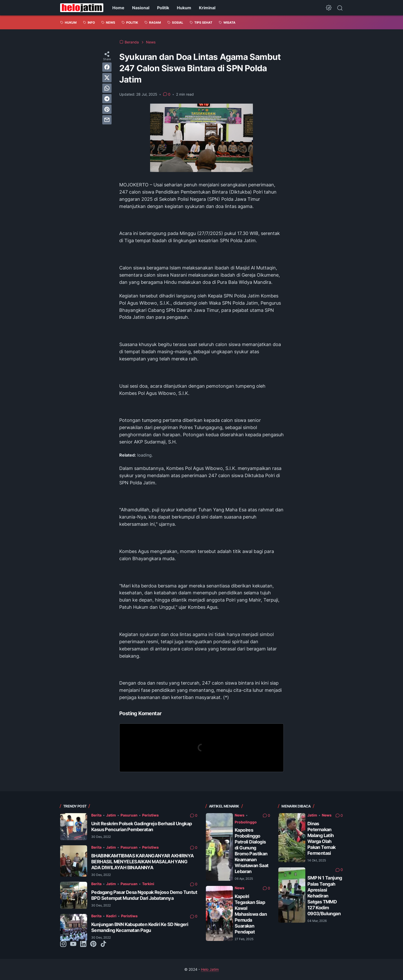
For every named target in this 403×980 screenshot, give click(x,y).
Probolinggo (246, 822)
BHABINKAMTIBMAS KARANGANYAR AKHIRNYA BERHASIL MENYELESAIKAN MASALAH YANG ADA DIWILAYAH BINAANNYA (142, 862)
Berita (96, 815)
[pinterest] (107, 109)
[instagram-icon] (63, 944)
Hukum (184, 8)
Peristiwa (150, 815)
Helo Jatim (210, 969)
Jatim (111, 815)
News (240, 815)
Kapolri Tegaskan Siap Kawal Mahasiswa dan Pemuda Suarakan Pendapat (251, 914)
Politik (163, 8)
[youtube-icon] (73, 944)
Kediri (111, 916)
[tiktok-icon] (103, 944)
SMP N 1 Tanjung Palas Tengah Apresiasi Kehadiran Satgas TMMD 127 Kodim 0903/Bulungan (325, 896)
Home (118, 8)
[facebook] (107, 67)
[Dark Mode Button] (329, 8)
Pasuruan (129, 815)
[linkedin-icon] (83, 944)
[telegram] (107, 99)
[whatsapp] (107, 88)
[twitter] (107, 78)
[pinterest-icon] (93, 944)
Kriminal (207, 8)
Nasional (141, 8)
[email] (107, 120)
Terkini (148, 884)
